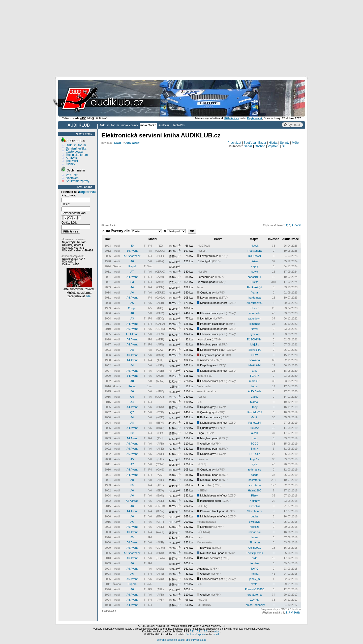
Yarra (255, 292)
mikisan (254, 261)
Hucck (255, 246)
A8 (132, 313)
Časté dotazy (75, 152)
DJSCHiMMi (255, 339)
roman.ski (255, 532)
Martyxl (254, 402)
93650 (255, 397)
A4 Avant (132, 277)
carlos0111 (255, 277)
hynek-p (254, 334)
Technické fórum (77, 155)
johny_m (255, 579)
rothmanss (254, 470)
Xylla (255, 464)
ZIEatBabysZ (255, 303)
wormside (254, 313)
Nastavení (73, 178)
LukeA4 (254, 428)
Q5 (132, 397)
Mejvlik (255, 344)
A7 (132, 272)
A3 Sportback (132, 256)
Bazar (262, 143)
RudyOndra (255, 251)
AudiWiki (164, 125)
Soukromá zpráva (196, 634)
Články (70, 164)
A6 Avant (132, 329)
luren (255, 537)
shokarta (255, 360)
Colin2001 (255, 548)
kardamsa (255, 298)
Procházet (234, 143)
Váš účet (72, 175)
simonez (254, 324)
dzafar (255, 584)
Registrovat (87, 192)
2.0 (206, 632)
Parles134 (255, 423)
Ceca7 (255, 308)
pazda (255, 475)
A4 (132, 287)
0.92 (199, 632)
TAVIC (254, 569)
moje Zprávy (130, 125)
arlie (254, 371)
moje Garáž (148, 125)
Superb (132, 584)
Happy (255, 266)
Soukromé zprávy (78, 181)
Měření (297, 143)
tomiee (254, 563)
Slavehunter (255, 511)
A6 (132, 261)
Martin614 (254, 365)
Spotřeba (250, 143)
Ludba (255, 516)
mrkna (255, 574)
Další (297, 225)
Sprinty (284, 143)
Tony (254, 407)
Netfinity (255, 501)
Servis (248, 146)
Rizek (255, 495)
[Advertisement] (181, 38)
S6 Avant (132, 251)
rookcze (255, 527)
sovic (254, 272)
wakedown (255, 318)
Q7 (132, 412)
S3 (132, 282)
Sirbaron (255, 542)
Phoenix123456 (255, 589)
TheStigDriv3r (254, 553)
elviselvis (255, 506)
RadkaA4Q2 (255, 287)
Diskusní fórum (109, 125)
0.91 (192, 632)
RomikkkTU (254, 412)
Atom (217, 632)
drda (255, 558)
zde (88, 296)
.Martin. (255, 417)
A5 (132, 459)
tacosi (255, 386)
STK (285, 146)
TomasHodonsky (254, 605)
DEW (255, 355)
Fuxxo (255, 282)
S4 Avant (132, 376)
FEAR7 (254, 376)
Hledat (273, 143)
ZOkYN (255, 600)
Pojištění (274, 146)
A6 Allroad (132, 334)
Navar (254, 329)
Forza (132, 386)
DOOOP (254, 454)
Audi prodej (133, 143)
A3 (132, 318)
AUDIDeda (255, 391)
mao (254, 438)
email (216, 634)
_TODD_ (254, 444)
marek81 (254, 381)
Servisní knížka (76, 149)
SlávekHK (255, 350)
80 (132, 246)
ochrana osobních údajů (170, 640)
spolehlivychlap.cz (196, 640)
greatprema (255, 595)
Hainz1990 (255, 490)
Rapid (132, 266)
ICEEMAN (255, 256)
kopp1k (254, 459)
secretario (255, 480)
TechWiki (178, 125)
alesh (255, 433)
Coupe (132, 308)
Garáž (117, 143)
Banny (254, 449)
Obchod (260, 146)
